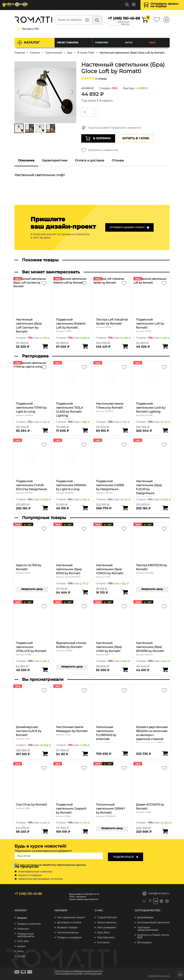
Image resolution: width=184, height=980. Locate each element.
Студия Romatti (107, 917)
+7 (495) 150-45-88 (119, 18)
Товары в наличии (29, 924)
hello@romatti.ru (156, 894)
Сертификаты (106, 937)
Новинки (102, 43)
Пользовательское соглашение (78, 974)
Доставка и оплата (69, 922)
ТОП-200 (23, 941)
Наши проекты (107, 922)
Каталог (32, 42)
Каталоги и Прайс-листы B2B (153, 936)
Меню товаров (68, 43)
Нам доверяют (107, 927)
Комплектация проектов (153, 922)
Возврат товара (67, 927)
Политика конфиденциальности (79, 971)
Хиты (129, 43)
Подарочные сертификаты (26, 935)
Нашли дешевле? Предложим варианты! (111, 128)
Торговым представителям (148, 929)
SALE (152, 43)
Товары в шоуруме (69, 937)
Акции (21, 946)
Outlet (21, 956)
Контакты (103, 942)
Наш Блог (103, 932)
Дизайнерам (145, 917)
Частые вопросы (68, 932)
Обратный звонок (123, 23)
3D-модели (144, 942)
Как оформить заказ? (71, 917)
